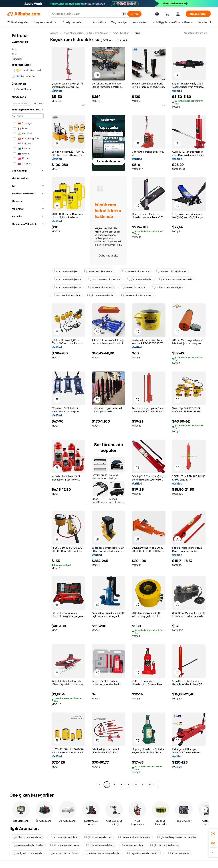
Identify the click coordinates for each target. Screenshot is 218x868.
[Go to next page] (158, 785)
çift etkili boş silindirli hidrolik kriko (176, 837)
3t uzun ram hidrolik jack (135, 271)
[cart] (168, 14)
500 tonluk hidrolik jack (100, 845)
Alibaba (54, 33)
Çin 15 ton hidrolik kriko (101, 295)
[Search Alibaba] (85, 14)
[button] (124, 14)
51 (150, 785)
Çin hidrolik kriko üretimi (164, 845)
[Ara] (134, 14)
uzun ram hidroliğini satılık (171, 271)
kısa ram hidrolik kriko (101, 287)
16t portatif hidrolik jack (66, 295)
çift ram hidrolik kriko (140, 279)
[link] (213, 833)
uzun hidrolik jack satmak (99, 271)
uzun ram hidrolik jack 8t (67, 287)
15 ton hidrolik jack (179, 853)
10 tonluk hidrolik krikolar (65, 845)
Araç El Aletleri (121, 33)
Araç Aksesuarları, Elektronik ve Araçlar (86, 33)
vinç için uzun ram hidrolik (27, 853)
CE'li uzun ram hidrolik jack (167, 287)
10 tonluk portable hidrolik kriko (102, 853)
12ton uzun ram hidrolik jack (104, 279)
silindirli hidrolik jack (133, 287)
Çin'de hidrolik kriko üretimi (28, 845)
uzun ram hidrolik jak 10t (67, 279)
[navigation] (28, 409)
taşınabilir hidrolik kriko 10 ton (144, 853)
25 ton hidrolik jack (132, 845)
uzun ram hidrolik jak (65, 271)
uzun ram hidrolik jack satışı (137, 295)
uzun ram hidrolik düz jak (63, 853)
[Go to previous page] (100, 785)
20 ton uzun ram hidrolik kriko (176, 279)
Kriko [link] (138, 33)
